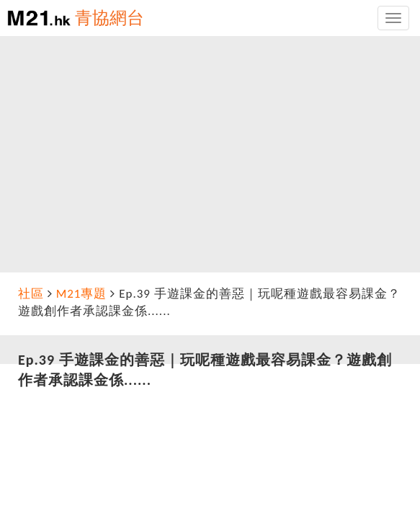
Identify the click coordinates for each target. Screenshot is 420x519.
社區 (31, 294)
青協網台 (110, 18)
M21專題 (82, 294)
